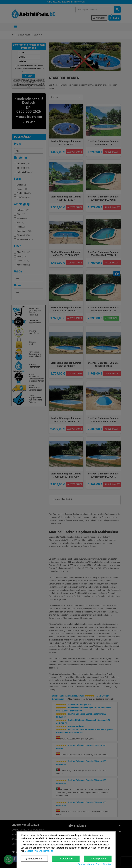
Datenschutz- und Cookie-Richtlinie (95, 864)
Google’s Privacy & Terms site (39, 851)
